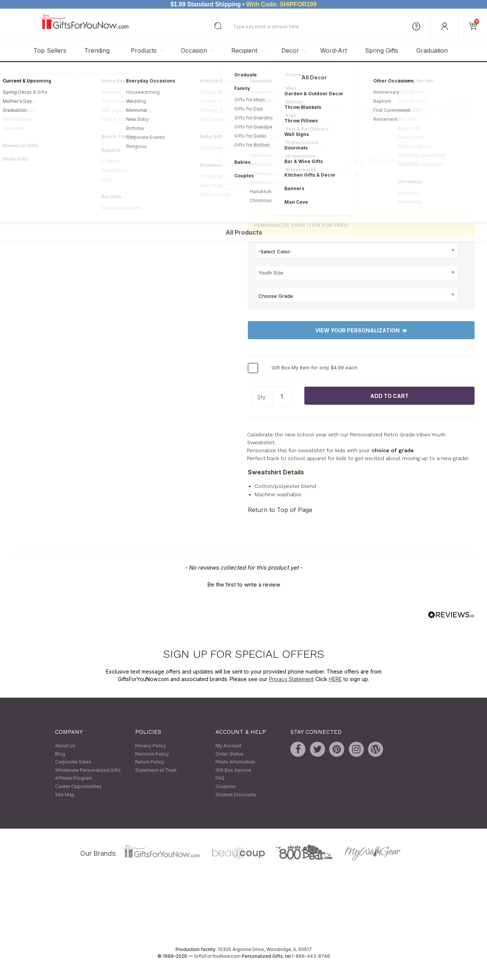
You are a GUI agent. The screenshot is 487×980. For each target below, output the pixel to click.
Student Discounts (236, 795)
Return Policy (150, 762)
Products (144, 50)
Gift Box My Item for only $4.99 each (314, 368)
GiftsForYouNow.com (217, 956)
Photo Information (235, 762)
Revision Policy (152, 754)
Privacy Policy (151, 746)
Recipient (244, 50)
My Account (228, 746)
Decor (290, 50)
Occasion (194, 50)
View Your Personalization (361, 330)
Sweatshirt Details (276, 472)
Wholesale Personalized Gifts (88, 770)
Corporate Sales (73, 762)
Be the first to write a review (244, 585)
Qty (261, 397)
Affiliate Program (74, 778)
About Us (65, 746)
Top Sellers (50, 50)
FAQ (220, 778)
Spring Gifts (382, 50)
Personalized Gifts (53, 73)
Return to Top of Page (280, 510)
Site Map (65, 795)
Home (19, 73)
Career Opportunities (78, 786)
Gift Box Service (233, 770)
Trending (97, 50)
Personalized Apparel (105, 73)
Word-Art (334, 50)
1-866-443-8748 (311, 956)
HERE (335, 679)
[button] (244, 584)
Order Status (229, 754)
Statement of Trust (156, 770)
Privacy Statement (291, 679)
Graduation (432, 50)
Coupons (226, 786)
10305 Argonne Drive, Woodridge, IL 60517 (265, 950)
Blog (60, 754)
